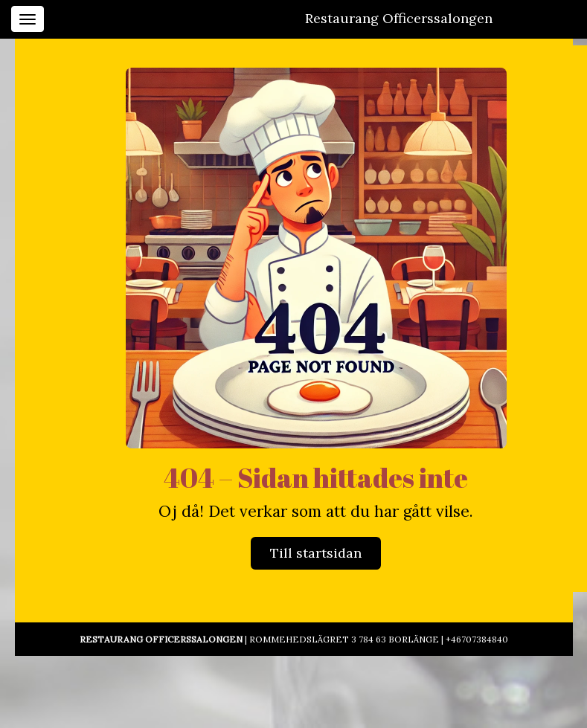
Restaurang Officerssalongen (399, 18)
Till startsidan (316, 553)
